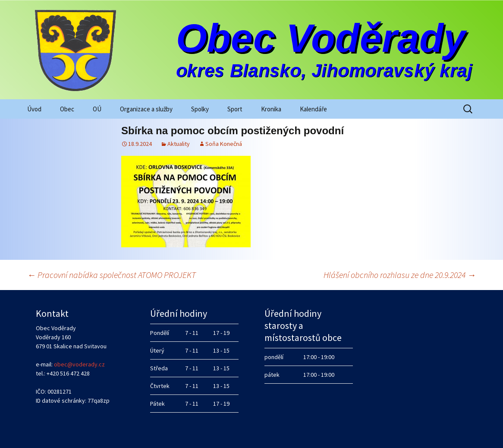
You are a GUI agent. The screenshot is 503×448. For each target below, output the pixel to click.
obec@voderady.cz (79, 364)
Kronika (271, 109)
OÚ (97, 109)
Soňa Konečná (224, 144)
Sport (235, 109)
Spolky (200, 109)
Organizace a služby (146, 109)
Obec (67, 109)
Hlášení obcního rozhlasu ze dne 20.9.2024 (400, 275)
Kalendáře (313, 109)
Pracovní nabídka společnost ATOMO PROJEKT (112, 275)
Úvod (34, 109)
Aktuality (179, 144)
